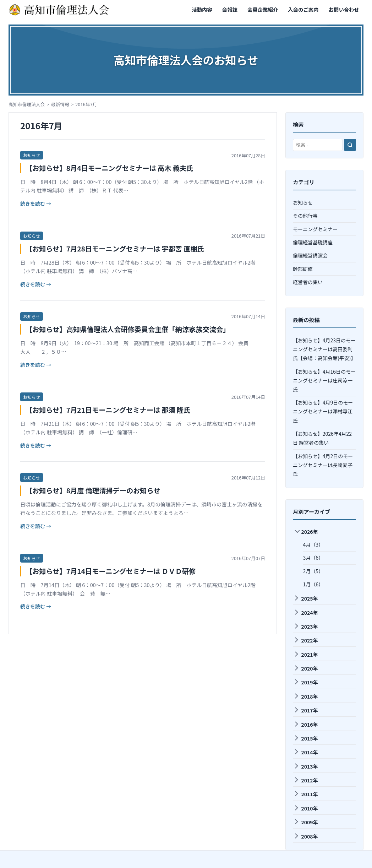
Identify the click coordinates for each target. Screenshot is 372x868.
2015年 (306, 738)
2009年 (306, 822)
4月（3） (313, 544)
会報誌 (230, 9)
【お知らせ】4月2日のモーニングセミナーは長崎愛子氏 (323, 465)
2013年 (306, 766)
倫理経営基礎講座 (313, 242)
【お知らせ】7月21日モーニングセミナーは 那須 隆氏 (108, 410)
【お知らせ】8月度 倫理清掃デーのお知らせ (93, 490)
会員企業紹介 (263, 9)
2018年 (306, 696)
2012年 (306, 780)
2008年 (306, 836)
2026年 (306, 532)
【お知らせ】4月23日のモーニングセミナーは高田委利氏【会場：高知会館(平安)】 (324, 349)
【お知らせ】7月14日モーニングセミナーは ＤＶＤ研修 (111, 571)
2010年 (306, 808)
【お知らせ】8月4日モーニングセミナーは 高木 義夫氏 (109, 168)
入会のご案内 (303, 9)
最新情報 (60, 104)
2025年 (306, 598)
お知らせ (32, 155)
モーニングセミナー (315, 229)
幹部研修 (303, 269)
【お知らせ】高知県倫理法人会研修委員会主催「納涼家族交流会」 (128, 329)
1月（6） (313, 584)
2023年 (306, 626)
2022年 (306, 640)
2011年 (306, 794)
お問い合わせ (344, 9)
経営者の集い (308, 282)
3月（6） (313, 558)
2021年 (306, 655)
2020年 (306, 668)
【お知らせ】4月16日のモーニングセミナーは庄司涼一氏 (324, 380)
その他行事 (305, 216)
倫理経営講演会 (310, 255)
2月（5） (313, 571)
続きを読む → (36, 204)
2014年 (306, 752)
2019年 (306, 682)
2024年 (306, 613)
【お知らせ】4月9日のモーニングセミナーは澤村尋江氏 (323, 411)
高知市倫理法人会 (27, 104)
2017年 (306, 710)
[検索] (350, 145)
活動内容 (202, 9)
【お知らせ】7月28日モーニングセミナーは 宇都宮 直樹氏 (115, 249)
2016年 (306, 725)
